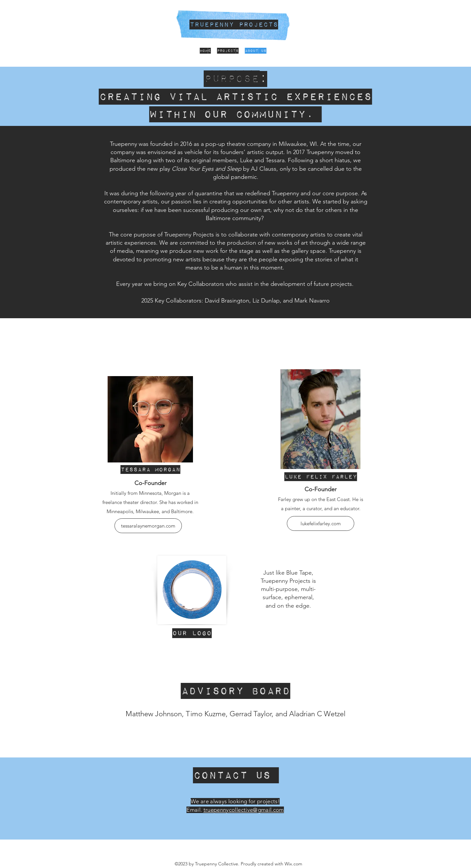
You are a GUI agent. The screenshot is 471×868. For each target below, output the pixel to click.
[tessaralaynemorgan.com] (148, 526)
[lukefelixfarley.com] (321, 523)
